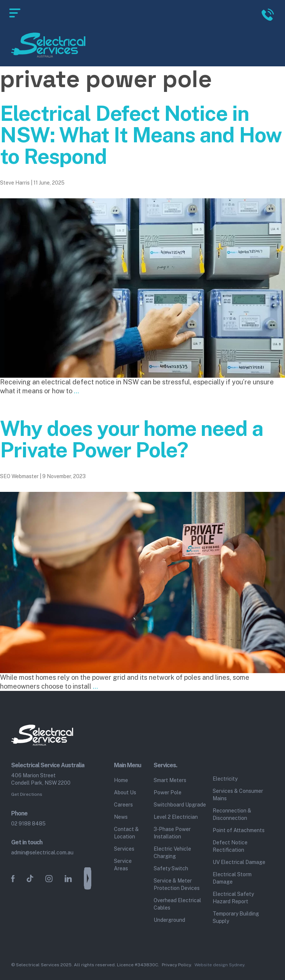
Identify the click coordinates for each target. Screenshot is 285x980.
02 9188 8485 (28, 824)
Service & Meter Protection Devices (177, 884)
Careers (123, 805)
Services (124, 849)
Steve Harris (15, 183)
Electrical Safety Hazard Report (233, 898)
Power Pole (168, 792)
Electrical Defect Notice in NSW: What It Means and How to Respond (141, 135)
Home (121, 780)
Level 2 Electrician (176, 817)
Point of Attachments (239, 830)
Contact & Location (126, 833)
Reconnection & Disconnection (232, 814)
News (121, 817)
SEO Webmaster (19, 476)
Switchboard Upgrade (180, 805)
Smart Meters (170, 780)
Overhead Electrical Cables (177, 904)
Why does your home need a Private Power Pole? (132, 439)
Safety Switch (171, 868)
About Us (125, 792)
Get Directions (27, 794)
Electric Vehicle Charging (172, 852)
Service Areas (123, 865)
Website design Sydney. (220, 965)
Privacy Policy (176, 965)
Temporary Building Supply (236, 917)
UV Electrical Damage (239, 862)
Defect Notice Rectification (230, 846)
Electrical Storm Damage (232, 878)
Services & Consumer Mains (238, 795)
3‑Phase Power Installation (172, 833)
